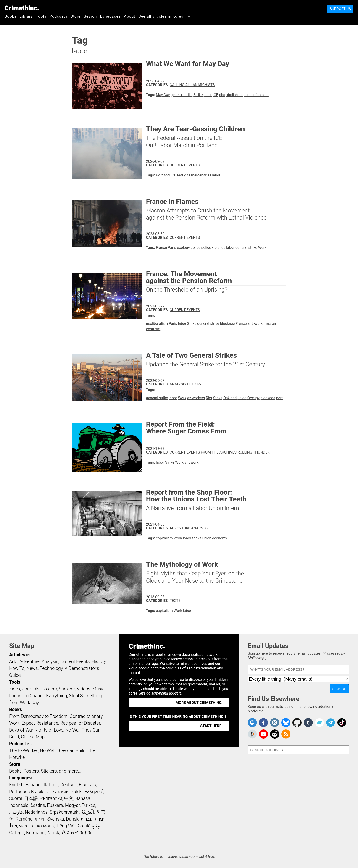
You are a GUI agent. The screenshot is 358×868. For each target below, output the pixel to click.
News (32, 668)
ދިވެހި (96, 826)
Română (24, 819)
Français (87, 785)
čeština (38, 805)
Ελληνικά (94, 792)
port (279, 398)
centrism (153, 329)
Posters (49, 689)
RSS (29, 655)
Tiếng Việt (66, 826)
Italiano (51, 785)
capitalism (164, 538)
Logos (15, 696)
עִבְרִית (87, 819)
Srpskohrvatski (65, 812)
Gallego (17, 833)
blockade (268, 398)
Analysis (178, 384)
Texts (175, 601)
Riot (209, 398)
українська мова (37, 826)
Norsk (53, 833)
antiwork (191, 462)
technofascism (256, 95)
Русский (60, 792)
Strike (198, 95)
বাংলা (40, 819)
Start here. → (214, 726)
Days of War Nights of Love (36, 730)
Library (26, 16)
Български (51, 798)
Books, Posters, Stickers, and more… (45, 771)
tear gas (184, 175)
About (130, 16)
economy (220, 538)
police (196, 248)
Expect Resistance (40, 723)
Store (76, 16)
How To (17, 668)
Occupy (254, 398)
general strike (182, 95)
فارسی (16, 812)
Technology (51, 668)
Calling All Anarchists (192, 85)
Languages (110, 16)
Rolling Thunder (254, 452)
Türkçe (88, 805)
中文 (69, 798)
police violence (213, 248)
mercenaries (201, 175)
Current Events (185, 165)
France (161, 248)
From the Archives (219, 452)
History (194, 384)
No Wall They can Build (63, 750)
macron (270, 324)
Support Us (340, 9)
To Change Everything (45, 696)
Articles (17, 655)
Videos (84, 689)
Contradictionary (86, 716)
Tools (41, 16)
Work (262, 248)
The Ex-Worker (24, 750)
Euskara (55, 805)
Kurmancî (36, 833)
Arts (13, 661)
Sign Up (339, 689)
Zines (15, 689)
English (16, 785)
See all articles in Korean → (165, 16)
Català (84, 826)
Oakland (230, 398)
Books (11, 16)
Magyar (72, 805)
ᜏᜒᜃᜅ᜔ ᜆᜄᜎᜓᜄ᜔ (76, 833)
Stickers (67, 689)
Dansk (72, 819)
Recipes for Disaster (80, 723)
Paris (172, 248)
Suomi (16, 798)
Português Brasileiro (29, 792)
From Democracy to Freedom (38, 716)
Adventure (180, 528)
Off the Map (33, 737)
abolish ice (235, 95)
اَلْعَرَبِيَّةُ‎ (88, 812)
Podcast (17, 744)
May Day (163, 95)
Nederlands (36, 812)
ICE (216, 95)
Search (90, 16)
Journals (31, 689)
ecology (183, 248)
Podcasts (58, 16)
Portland (163, 175)
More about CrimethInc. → (201, 703)
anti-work (255, 324)
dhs (222, 95)
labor (208, 95)
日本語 (31, 798)
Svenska (56, 819)
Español (34, 785)
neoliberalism (157, 324)
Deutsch (68, 785)
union (242, 398)
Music (98, 689)
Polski (76, 792)
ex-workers (196, 398)
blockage (228, 324)
